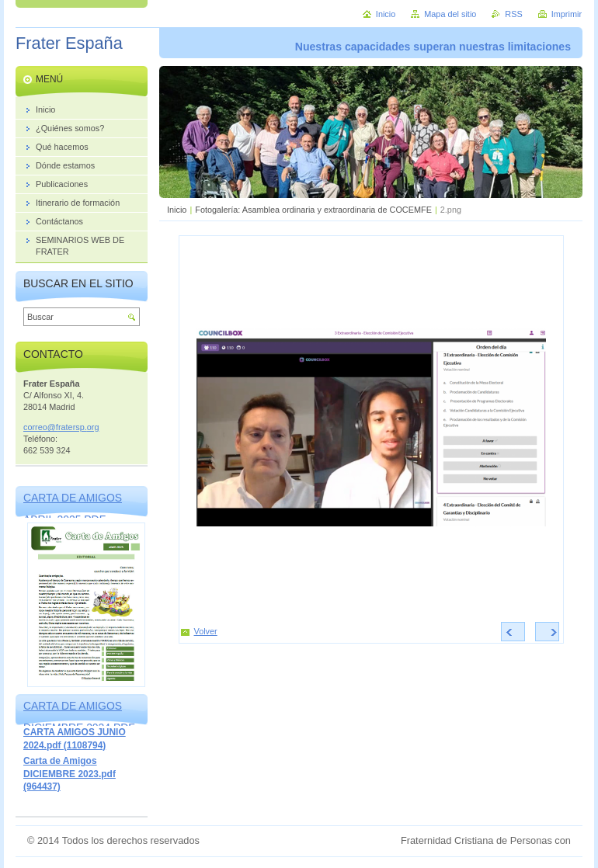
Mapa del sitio (450, 14)
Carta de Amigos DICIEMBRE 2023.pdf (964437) (70, 774)
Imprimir (567, 14)
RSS (513, 14)
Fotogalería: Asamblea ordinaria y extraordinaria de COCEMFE (313, 210)
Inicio (177, 210)
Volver (206, 631)
